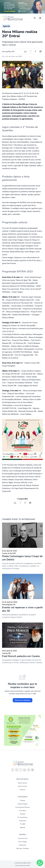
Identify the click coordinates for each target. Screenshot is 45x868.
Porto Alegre (23, 842)
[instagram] (17, 770)
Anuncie (22, 790)
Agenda (23, 827)
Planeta (23, 814)
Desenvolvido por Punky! (23, 865)
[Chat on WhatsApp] (40, 863)
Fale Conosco (23, 786)
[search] (35, 18)
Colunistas (22, 821)
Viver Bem (22, 811)
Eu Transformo (23, 817)
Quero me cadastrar (23, 700)
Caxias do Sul (23, 838)
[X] (21, 770)
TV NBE (22, 824)
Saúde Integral (22, 804)
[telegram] (29, 770)
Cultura (23, 801)
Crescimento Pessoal (22, 807)
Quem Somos (22, 783)
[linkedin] (25, 770)
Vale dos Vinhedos (23, 848)
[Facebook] (13, 770)
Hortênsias (22, 845)
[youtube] (32, 770)
